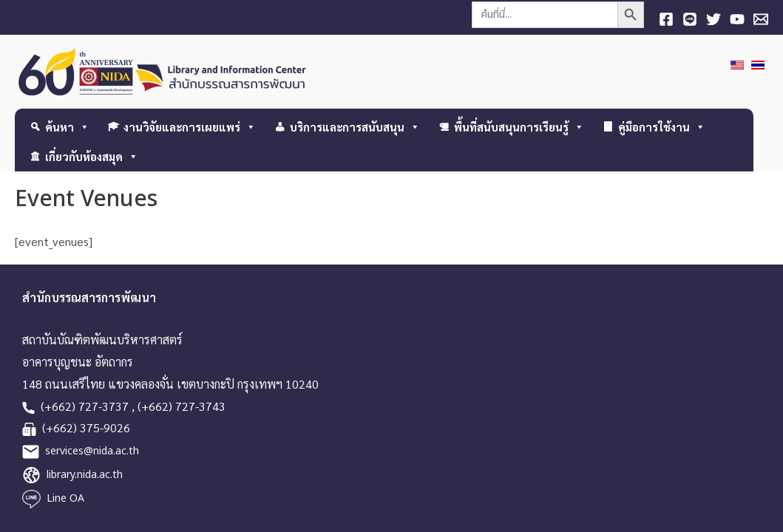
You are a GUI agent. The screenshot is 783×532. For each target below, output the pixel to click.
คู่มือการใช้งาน (662, 127)
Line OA (65, 498)
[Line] (690, 19)
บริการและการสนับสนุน (355, 127)
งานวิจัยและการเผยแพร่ (190, 127)
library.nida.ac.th (85, 475)
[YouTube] (737, 19)
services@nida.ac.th (92, 451)
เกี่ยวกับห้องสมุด (92, 156)
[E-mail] (761, 19)
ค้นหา (67, 127)
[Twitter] (713, 19)
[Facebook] (666, 19)
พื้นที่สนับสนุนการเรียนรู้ (519, 127)
